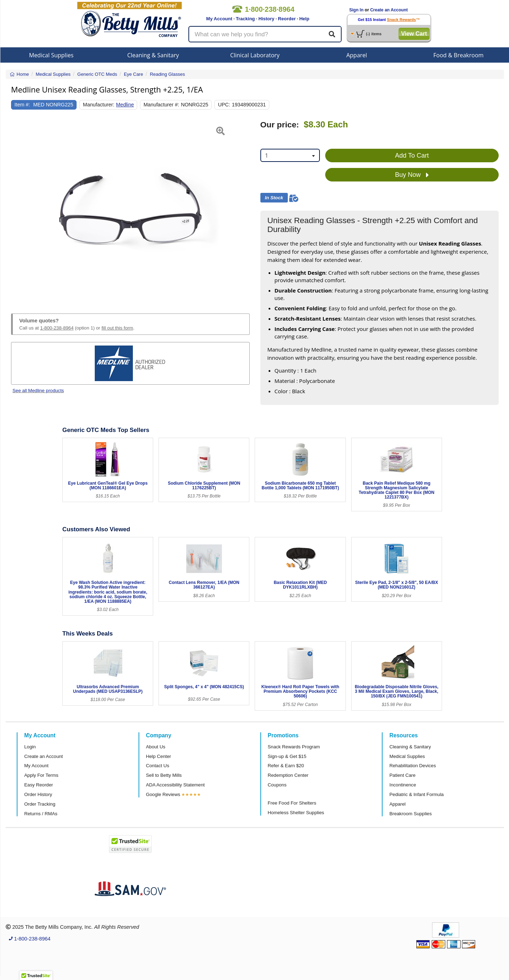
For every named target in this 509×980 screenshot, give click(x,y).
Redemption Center (288, 775)
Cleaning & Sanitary (153, 55)
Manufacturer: (99, 105)
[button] (19, 209)
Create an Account (389, 10)
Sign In (357, 10)
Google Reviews (163, 794)
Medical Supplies (51, 55)
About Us (156, 747)
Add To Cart (412, 156)
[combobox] (290, 155)
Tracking (245, 19)
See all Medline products (38, 391)
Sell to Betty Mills (164, 775)
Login (30, 747)
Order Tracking (40, 804)
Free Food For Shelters (292, 803)
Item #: (22, 105)
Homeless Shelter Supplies (296, 813)
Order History (38, 794)
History (267, 19)
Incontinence (403, 785)
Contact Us (158, 766)
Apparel (357, 55)
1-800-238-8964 (57, 328)
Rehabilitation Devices (412, 766)
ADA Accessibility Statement (175, 785)
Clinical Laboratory (255, 55)
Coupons (277, 785)
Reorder (287, 19)
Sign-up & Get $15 (287, 756)
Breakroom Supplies (411, 814)
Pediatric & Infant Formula (416, 794)
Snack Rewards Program (294, 747)
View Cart (414, 34)
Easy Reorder (39, 785)
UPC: (224, 105)
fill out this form (117, 328)
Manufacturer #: (161, 105)
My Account (219, 19)
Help (304, 19)
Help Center (159, 756)
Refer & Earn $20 (286, 766)
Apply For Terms (41, 775)
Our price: (280, 125)
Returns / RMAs (41, 814)
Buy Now (412, 175)
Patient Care (402, 775)
